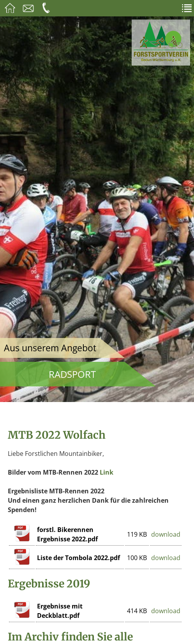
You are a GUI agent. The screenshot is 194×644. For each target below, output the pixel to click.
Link (107, 472)
